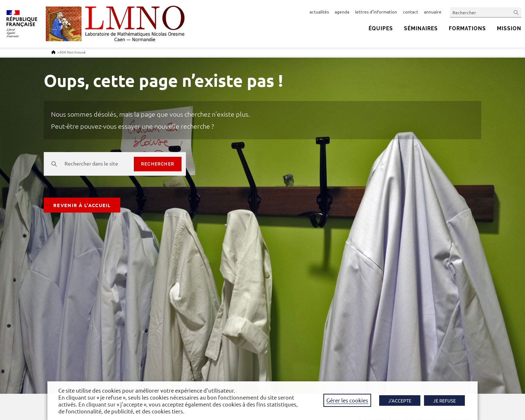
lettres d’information (376, 12)
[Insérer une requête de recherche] (486, 12)
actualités (319, 12)
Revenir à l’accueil (82, 205)
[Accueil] (53, 52)
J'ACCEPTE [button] (400, 400)
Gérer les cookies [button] (347, 400)
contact (411, 12)
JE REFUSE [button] (444, 400)
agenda (342, 12)
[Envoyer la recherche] (516, 12)
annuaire (433, 12)
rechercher (158, 164)
